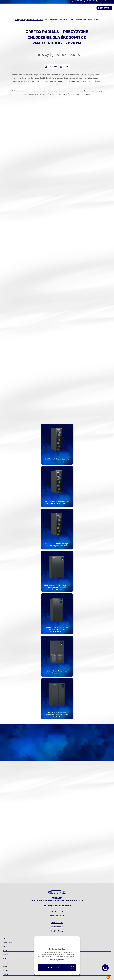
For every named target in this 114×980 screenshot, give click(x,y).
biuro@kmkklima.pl (105, 1)
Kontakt (107, 8)
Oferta (23, 19)
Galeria (54, 67)
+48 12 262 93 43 (57, 922)
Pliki (67, 67)
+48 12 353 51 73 (57, 927)
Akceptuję (53, 968)
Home (17, 19)
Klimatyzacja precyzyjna (35, 19)
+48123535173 (90, 1)
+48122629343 (78, 1)
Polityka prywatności (57, 960)
